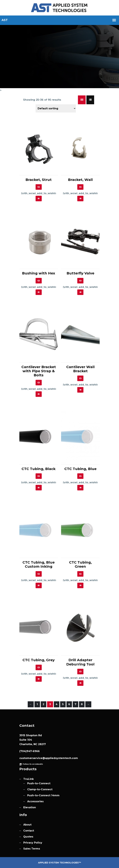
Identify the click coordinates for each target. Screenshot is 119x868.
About (27, 825)
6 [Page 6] (69, 704)
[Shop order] (56, 108)
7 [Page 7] (75, 704)
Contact (29, 831)
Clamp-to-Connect (40, 789)
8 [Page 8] (82, 704)
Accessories (35, 801)
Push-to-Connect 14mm (43, 795)
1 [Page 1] (37, 704)
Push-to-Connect (39, 783)
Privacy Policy (33, 843)
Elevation (30, 807)
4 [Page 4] (57, 704)
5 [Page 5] (63, 704)
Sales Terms (32, 849)
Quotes (28, 837)
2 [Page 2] (43, 704)
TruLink (28, 779)
